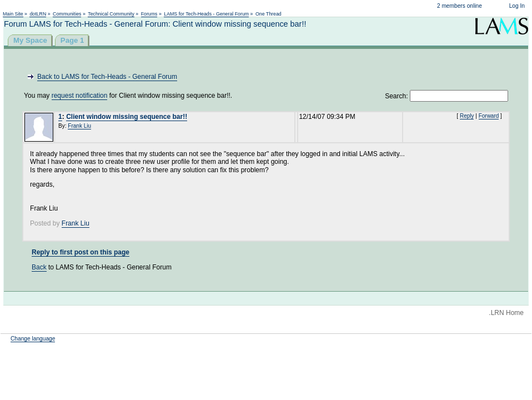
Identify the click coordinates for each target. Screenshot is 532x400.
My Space (30, 40)
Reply (467, 116)
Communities (67, 14)
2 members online (460, 6)
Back (39, 267)
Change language (33, 339)
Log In (517, 6)
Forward (489, 116)
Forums (149, 14)
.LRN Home (506, 313)
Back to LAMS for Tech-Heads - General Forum (107, 77)
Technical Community (111, 14)
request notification (80, 96)
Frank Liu (79, 126)
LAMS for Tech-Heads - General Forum (206, 14)
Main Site (13, 14)
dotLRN (38, 14)
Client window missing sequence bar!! (127, 117)
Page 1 (72, 40)
